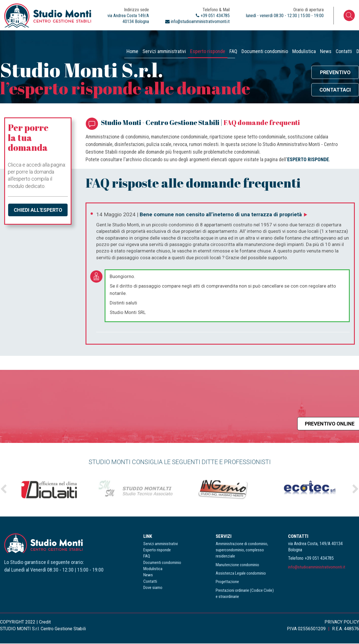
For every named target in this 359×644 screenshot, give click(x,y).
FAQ (148, 38)
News (275, 38)
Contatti (305, 38)
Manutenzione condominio (237, 565)
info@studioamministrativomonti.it (317, 568)
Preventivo (335, 73)
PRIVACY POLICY (342, 623)
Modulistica (242, 38)
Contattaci (335, 91)
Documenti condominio (191, 38)
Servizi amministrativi (56, 38)
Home (13, 38)
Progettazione (227, 582)
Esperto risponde (111, 38)
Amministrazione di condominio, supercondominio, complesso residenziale (242, 551)
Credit (45, 623)
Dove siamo (340, 38)
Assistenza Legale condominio (241, 574)
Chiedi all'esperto (38, 211)
